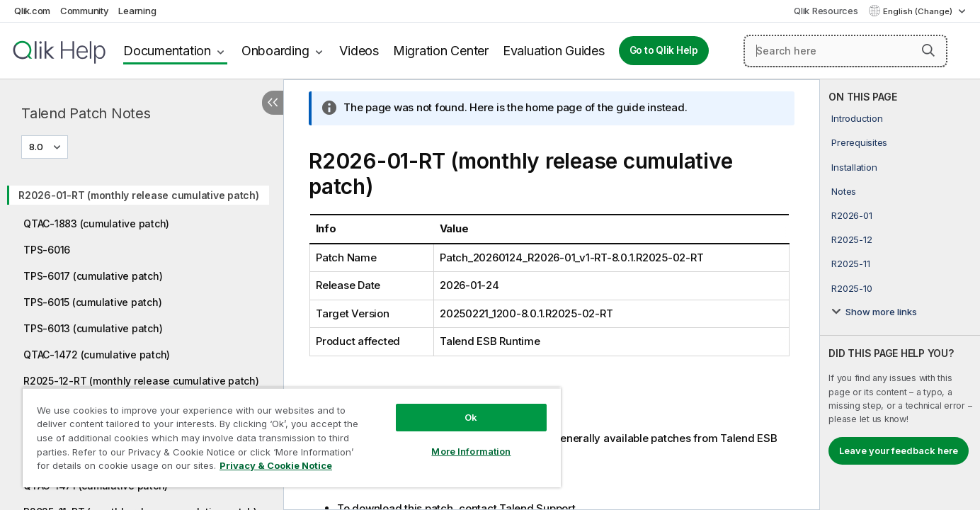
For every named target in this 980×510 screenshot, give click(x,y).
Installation (854, 167)
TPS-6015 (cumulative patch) (92, 302)
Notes (844, 191)
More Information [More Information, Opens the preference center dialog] (471, 451)
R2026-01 (851, 215)
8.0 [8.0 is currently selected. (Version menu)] (37, 147)
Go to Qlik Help (664, 50)
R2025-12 (851, 239)
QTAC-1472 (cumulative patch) (97, 355)
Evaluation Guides (554, 51)
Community (85, 11)
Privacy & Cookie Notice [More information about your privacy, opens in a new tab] (276, 465)
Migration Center (441, 51)
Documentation (167, 51)
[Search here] (845, 51)
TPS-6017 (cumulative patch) (93, 276)
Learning (137, 11)
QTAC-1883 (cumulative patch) (96, 223)
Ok (471, 417)
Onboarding (275, 51)
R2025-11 (850, 263)
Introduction (857, 118)
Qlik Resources (826, 11)
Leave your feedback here (899, 450)
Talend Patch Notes (86, 113)
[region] (292, 437)
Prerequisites (859, 142)
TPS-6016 (47, 250)
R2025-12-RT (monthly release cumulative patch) (141, 381)
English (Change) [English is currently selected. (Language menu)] (919, 11)
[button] (928, 50)
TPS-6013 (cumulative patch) (93, 328)
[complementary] (900, 295)
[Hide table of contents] (273, 103)
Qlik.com (32, 11)
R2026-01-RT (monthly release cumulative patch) (139, 195)
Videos (359, 51)
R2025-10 (851, 288)
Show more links (881, 312)
